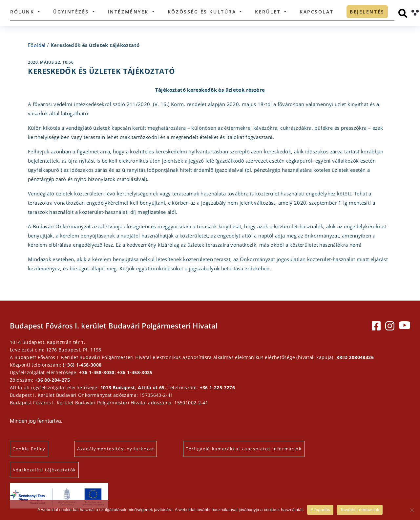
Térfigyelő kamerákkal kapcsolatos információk (244, 449)
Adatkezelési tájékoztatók (44, 470)
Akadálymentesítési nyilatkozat (116, 449)
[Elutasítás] (412, 510)
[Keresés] (403, 13)
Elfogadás (320, 510)
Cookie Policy (29, 449)
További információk (360, 510)
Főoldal (37, 45)
